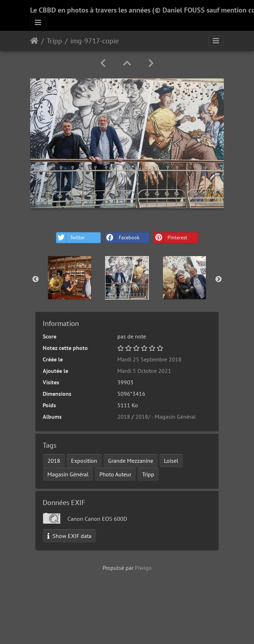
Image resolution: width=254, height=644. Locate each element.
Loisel (171, 461)
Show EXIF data (69, 536)
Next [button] (218, 279)
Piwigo (143, 568)
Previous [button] (36, 279)
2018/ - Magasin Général (166, 417)
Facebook (122, 238)
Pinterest (171, 238)
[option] (70, 278)
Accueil (34, 41)
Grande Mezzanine (131, 461)
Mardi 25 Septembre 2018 (149, 359)
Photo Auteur (115, 474)
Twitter (71, 238)
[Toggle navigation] (38, 23)
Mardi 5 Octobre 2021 (144, 371)
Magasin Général (68, 474)
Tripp (54, 41)
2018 (124, 417)
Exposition (84, 461)
